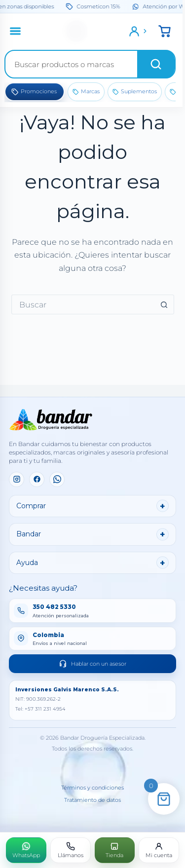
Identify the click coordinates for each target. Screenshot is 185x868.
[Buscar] (156, 64)
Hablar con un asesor (92, 663)
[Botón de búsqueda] (164, 304)
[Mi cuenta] (159, 850)
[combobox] (83, 304)
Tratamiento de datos (92, 800)
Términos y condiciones (92, 788)
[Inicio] (77, 31)
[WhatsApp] (57, 479)
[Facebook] (37, 479)
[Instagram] (17, 479)
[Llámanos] (71, 850)
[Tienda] (115, 850)
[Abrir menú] (15, 31)
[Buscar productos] (71, 64)
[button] (165, 31)
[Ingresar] (138, 31)
